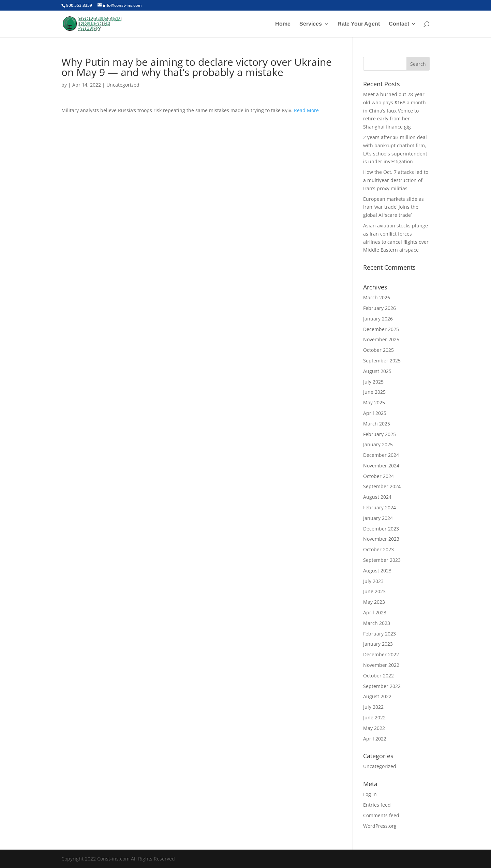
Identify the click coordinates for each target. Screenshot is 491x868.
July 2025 (373, 382)
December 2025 (381, 329)
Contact (399, 24)
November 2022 (381, 665)
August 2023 (377, 571)
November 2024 (381, 466)
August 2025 (377, 371)
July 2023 (373, 581)
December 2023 (381, 529)
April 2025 (375, 413)
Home (283, 24)
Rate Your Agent (359, 24)
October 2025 (378, 350)
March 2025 (377, 424)
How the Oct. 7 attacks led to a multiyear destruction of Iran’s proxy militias (396, 180)
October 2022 (378, 676)
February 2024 (380, 507)
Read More (306, 110)
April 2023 (375, 612)
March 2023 (377, 623)
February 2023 (380, 634)
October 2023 (378, 549)
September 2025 (382, 361)
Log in (370, 794)
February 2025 (380, 434)
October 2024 (378, 476)
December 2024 (381, 455)
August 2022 (377, 696)
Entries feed (377, 805)
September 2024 (382, 486)
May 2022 (374, 728)
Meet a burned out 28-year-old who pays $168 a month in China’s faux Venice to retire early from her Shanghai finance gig (395, 110)
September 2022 (382, 686)
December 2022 (381, 654)
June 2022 (374, 717)
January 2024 (378, 518)
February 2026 (380, 308)
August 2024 (377, 497)
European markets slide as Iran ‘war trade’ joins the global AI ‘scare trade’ (393, 207)
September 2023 (382, 560)
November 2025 (381, 339)
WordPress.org (380, 826)
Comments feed (381, 815)
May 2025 (374, 402)
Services (311, 24)
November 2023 (381, 539)
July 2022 (373, 707)
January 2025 (378, 444)
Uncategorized (123, 85)
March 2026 (377, 297)
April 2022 (375, 739)
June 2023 (374, 591)
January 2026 (378, 319)
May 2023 (374, 602)
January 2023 (378, 644)
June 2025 (374, 392)
